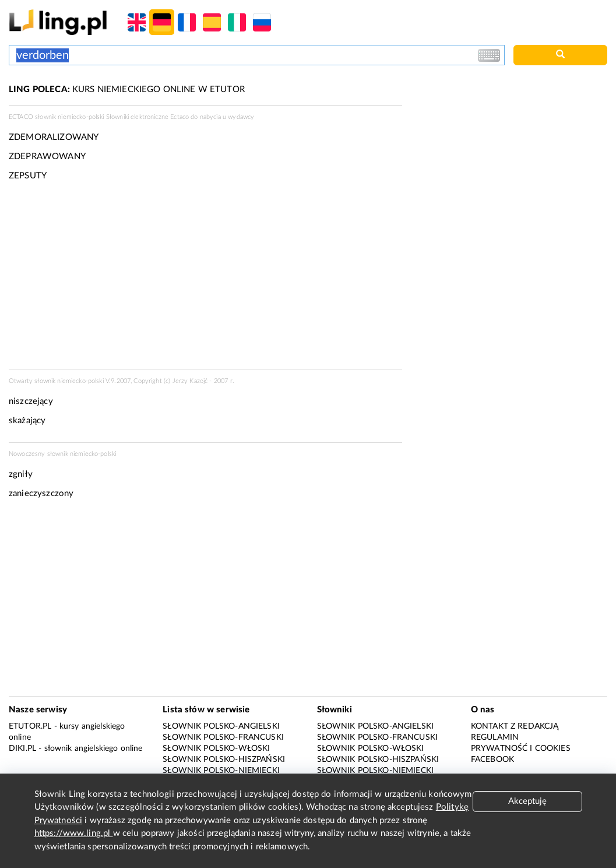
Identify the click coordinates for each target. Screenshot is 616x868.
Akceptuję (527, 801)
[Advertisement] (205, 279)
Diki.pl (22, 748)
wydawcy (241, 117)
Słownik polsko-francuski (223, 737)
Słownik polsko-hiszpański (224, 760)
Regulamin (495, 737)
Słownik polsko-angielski (221, 726)
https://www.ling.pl (74, 833)
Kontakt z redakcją (515, 726)
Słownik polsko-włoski (216, 748)
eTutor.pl (30, 726)
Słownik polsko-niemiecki (221, 771)
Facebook (492, 760)
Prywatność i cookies (521, 748)
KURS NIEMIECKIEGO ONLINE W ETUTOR (127, 89)
